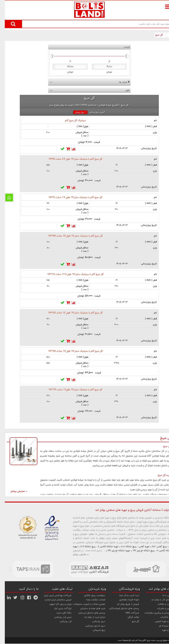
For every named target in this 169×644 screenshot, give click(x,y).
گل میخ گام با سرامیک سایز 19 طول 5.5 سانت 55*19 (71, 159)
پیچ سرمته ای (161, 626)
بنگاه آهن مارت (59, 613)
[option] (28, 569)
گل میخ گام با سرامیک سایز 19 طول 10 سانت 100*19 (71, 236)
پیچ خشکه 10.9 (83, 547)
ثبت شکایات (162, 617)
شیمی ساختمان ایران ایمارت (53, 600)
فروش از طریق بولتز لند (123, 604)
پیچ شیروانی (94, 630)
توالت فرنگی (129, 617)
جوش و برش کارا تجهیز (56, 604)
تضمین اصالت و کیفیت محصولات (84, 604)
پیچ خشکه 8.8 (124, 547)
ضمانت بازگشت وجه (91, 600)
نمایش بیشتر (13, 491)
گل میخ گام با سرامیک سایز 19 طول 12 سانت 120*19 (71, 313)
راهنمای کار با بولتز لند (157, 600)
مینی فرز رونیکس (58, 617)
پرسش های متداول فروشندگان (119, 608)
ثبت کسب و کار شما (124, 595)
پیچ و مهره (163, 630)
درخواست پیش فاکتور (90, 595)
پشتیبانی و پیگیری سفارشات (154, 613)
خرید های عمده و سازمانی (88, 608)
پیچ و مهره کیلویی (159, 621)
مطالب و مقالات (160, 604)
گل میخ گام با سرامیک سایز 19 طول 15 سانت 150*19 (71, 351)
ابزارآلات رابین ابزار (58, 608)
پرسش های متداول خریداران (87, 613)
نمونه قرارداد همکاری (124, 600)
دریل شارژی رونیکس (90, 626)
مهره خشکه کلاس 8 (103, 547)
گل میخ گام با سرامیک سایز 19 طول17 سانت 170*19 (71, 390)
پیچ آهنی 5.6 (154, 547)
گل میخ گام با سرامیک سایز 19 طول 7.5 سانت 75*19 (71, 197)
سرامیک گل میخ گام (71, 121)
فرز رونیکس (61, 621)
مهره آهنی (139, 547)
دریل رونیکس (94, 621)
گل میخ (154, 35)
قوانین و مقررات (160, 608)
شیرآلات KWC (127, 613)
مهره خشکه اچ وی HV (114, 551)
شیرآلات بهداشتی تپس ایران (53, 595)
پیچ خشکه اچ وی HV (139, 551)
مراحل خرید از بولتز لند (90, 617)
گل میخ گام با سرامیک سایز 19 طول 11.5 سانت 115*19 (71, 274)
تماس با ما (163, 595)
